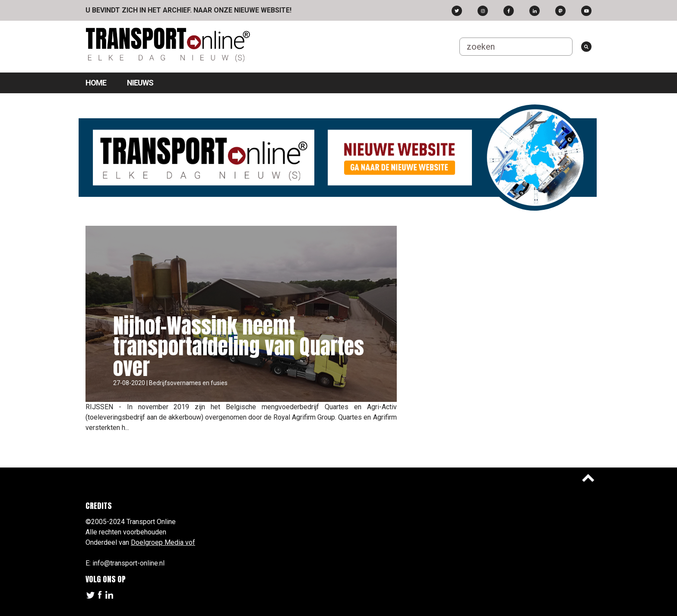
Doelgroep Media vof (163, 542)
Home (96, 83)
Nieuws (140, 83)
